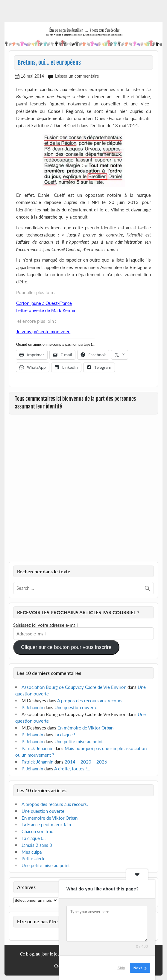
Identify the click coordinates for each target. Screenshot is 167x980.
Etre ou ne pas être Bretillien (48, 921)
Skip (121, 968)
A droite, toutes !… (72, 769)
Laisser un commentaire (77, 76)
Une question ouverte (76, 707)
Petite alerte (34, 858)
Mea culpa (32, 852)
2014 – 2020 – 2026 (86, 762)
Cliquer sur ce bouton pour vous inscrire (66, 647)
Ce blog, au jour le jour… (42, 954)
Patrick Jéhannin (37, 748)
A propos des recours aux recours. (90, 701)
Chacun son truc (37, 831)
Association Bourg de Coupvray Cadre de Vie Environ (74, 687)
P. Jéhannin (32, 707)
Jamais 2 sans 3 (37, 845)
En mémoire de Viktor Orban (85, 728)
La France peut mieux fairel (48, 824)
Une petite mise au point (79, 741)
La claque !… (66, 735)
